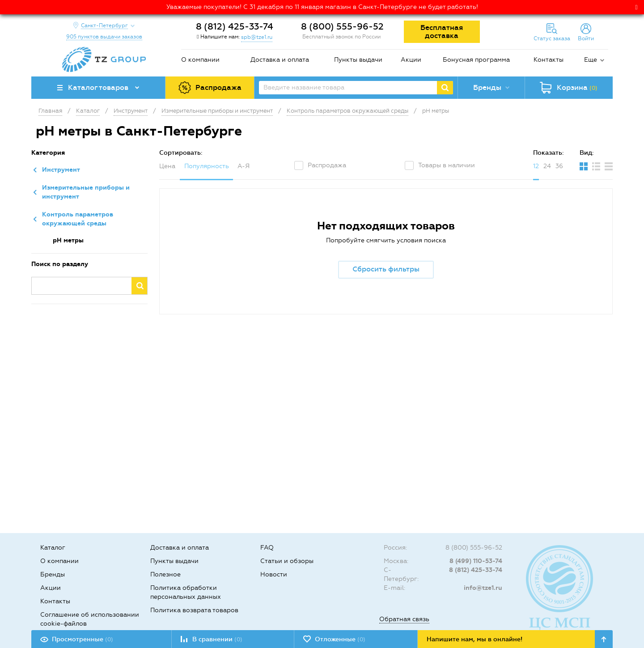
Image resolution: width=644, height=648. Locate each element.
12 (536, 166)
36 (559, 166)
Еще (591, 60)
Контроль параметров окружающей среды (78, 219)
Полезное (165, 574)
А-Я (244, 166)
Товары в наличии (447, 165)
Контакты (549, 60)
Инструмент (61, 170)
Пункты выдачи (358, 60)
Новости (274, 574)
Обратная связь (404, 619)
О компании (200, 60)
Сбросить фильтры (386, 269)
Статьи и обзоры (287, 561)
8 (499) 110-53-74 (476, 561)
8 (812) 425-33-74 (235, 26)
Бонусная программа (476, 60)
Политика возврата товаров (194, 610)
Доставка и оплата (280, 60)
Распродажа (327, 165)
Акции (411, 60)
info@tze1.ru (483, 588)
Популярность (207, 166)
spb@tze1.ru (257, 37)
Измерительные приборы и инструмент (86, 192)
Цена (167, 166)
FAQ (267, 548)
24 (547, 166)
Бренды (53, 574)
